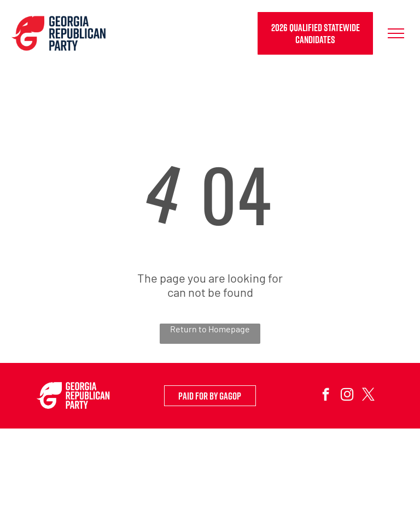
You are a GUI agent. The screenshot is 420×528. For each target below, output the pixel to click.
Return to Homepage (210, 329)
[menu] (396, 33)
